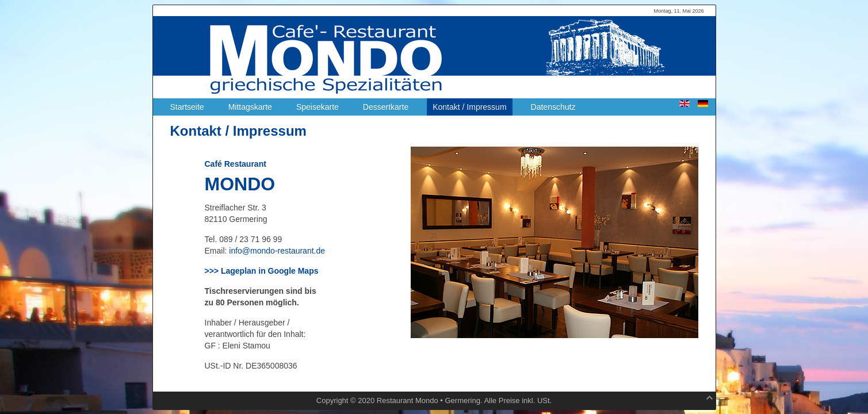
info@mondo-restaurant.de (277, 251)
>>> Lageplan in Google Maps (262, 271)
